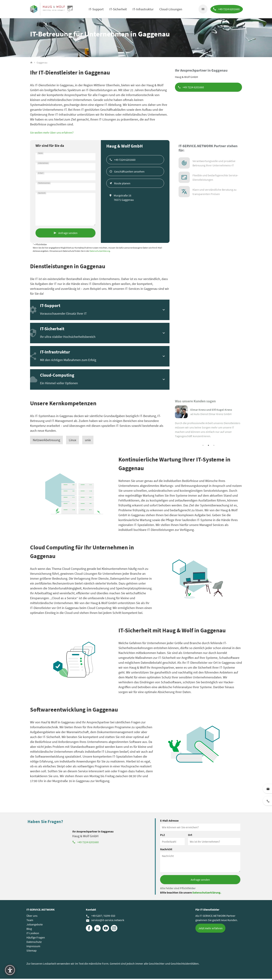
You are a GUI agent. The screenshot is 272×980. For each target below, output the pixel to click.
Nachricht (42, 194)
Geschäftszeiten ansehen (129, 173)
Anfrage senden (68, 234)
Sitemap (32, 952)
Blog (29, 930)
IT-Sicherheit (118, 9)
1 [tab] (203, 446)
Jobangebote (35, 926)
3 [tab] (214, 446)
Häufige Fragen (36, 939)
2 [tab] (208, 446)
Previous (172, 425)
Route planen (122, 184)
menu (202, 9)
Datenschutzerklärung (100, 252)
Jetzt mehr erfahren (210, 929)
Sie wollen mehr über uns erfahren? (52, 134)
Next (245, 425)
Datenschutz (34, 943)
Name (40, 154)
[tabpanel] (208, 423)
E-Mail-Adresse (169, 822)
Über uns (32, 917)
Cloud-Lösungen (171, 9)
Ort (190, 836)
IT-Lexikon (33, 934)
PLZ (163, 836)
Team (30, 921)
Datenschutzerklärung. (207, 894)
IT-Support (96, 9)
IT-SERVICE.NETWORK (41, 911)
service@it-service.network (105, 921)
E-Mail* (41, 174)
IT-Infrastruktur (143, 9)
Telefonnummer (44, 184)
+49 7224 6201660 (193, 88)
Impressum (33, 947)
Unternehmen (43, 164)
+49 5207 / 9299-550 (101, 917)
